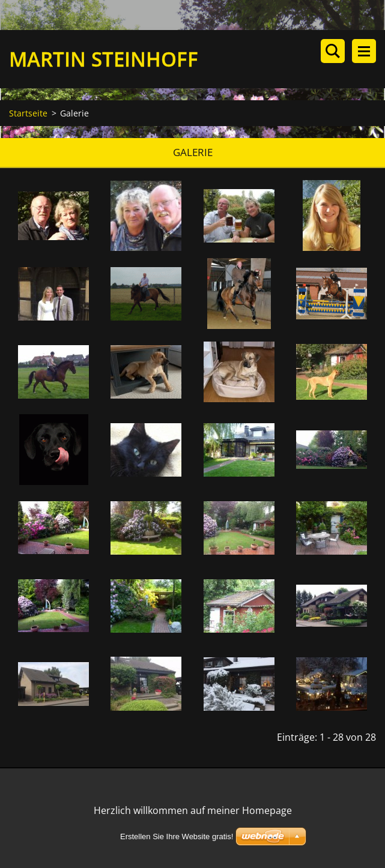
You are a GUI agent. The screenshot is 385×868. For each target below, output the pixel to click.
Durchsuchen (333, 51)
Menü (364, 51)
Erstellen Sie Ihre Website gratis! (177, 836)
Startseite (28, 113)
